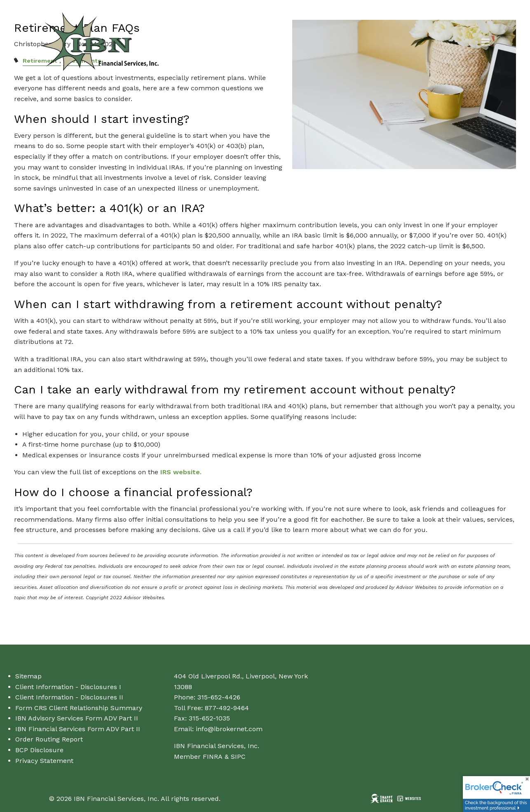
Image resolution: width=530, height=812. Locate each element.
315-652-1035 (209, 718)
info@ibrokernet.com (229, 729)
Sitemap (28, 676)
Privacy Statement (44, 761)
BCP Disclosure (39, 750)
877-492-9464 (227, 708)
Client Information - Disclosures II (69, 697)
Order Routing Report (49, 739)
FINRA (213, 757)
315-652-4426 (219, 697)
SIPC (238, 757)
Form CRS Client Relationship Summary (79, 708)
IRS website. (181, 472)
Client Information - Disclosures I (68, 687)
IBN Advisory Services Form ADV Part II (77, 718)
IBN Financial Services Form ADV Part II (78, 729)
